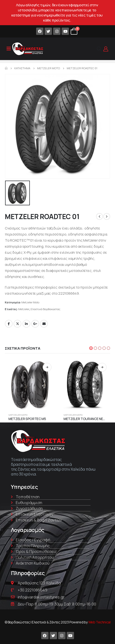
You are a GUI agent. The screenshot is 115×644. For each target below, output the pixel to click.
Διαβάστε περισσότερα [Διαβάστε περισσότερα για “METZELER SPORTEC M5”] (47, 367)
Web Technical (99, 622)
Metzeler (24, 309)
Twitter (17, 324)
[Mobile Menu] (9, 49)
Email (44, 324)
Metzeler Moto (30, 302)
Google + (35, 324)
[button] (91, 348)
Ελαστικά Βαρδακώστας (45, 309)
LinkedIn (26, 324)
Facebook (9, 324)
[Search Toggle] (99, 49)
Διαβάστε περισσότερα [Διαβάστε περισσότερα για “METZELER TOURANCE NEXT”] (102, 367)
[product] (30, 384)
